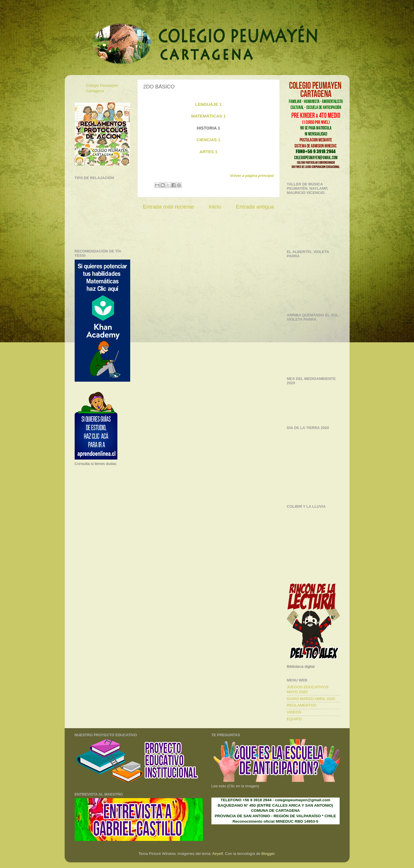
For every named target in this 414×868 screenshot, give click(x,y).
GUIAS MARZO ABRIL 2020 (311, 699)
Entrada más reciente (169, 207)
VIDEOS (294, 712)
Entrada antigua (255, 207)
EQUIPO (294, 719)
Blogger (268, 854)
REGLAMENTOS (302, 705)
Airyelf (218, 854)
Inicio (215, 207)
